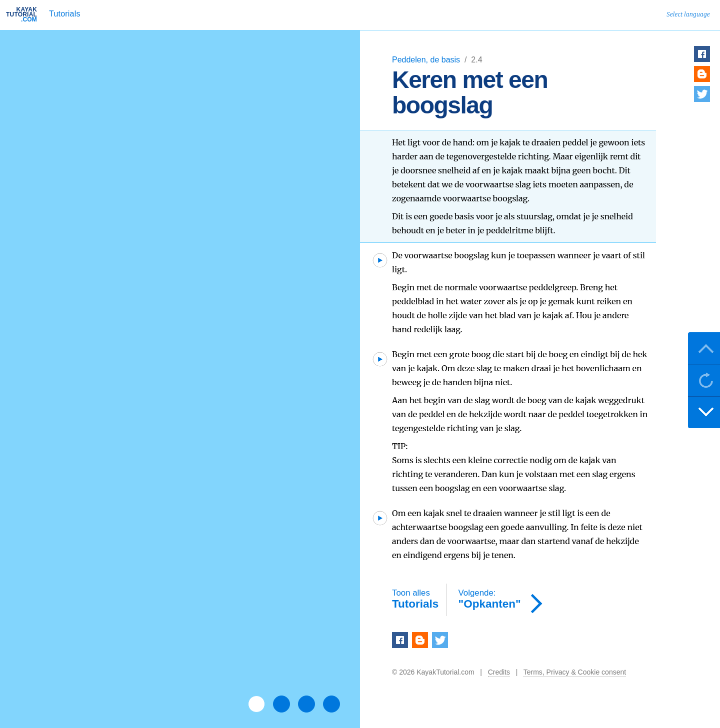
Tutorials (65, 14)
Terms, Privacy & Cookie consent (575, 672)
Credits (499, 672)
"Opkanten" (490, 599)
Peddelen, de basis (427, 60)
